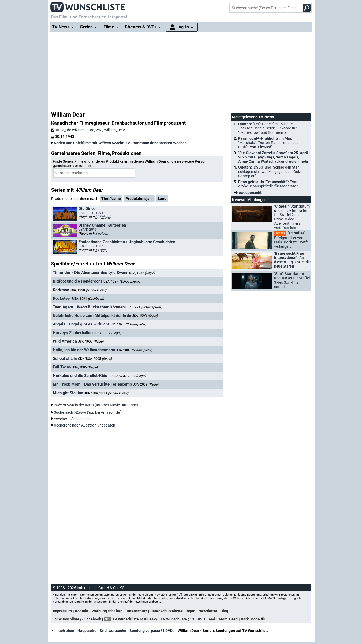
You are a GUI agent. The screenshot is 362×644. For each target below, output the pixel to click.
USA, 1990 (88, 290)
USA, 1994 (128, 324)
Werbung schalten (107, 611)
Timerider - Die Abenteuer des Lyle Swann (91, 273)
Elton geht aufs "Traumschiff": (268, 184)
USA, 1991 (88, 299)
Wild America (65, 341)
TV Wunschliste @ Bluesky (135, 619)
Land (162, 199)
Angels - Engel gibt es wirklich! (81, 324)
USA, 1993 (145, 316)
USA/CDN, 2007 (129, 376)
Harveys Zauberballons (74, 333)
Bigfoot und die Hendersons (78, 281)
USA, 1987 (122, 282)
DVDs (170, 631)
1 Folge (101, 250)
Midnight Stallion (68, 393)
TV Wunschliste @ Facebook (77, 619)
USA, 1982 (142, 273)
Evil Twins (62, 367)
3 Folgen (102, 233)
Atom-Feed (228, 619)
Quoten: (267, 128)
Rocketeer (62, 298)
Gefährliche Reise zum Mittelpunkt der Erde (92, 316)
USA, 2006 (85, 367)
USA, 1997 (108, 333)
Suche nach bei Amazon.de (87, 412)
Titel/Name (111, 199)
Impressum (62, 611)
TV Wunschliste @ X (178, 619)
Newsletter (208, 611)
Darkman (61, 290)
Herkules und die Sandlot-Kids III (82, 376)
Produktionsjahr (139, 199)
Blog (224, 611)
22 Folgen (102, 217)
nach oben (63, 631)
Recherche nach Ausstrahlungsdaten (85, 425)
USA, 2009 (145, 384)
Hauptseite (87, 631)
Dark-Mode (254, 619)
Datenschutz (136, 611)
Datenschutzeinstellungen (173, 611)
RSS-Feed (206, 619)
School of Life (65, 358)
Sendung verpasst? (146, 631)
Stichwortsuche (113, 631)
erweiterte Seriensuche (73, 419)
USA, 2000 (134, 350)
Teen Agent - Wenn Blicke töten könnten (89, 307)
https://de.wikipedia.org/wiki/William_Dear (88, 130)
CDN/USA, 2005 (95, 359)
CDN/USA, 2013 (106, 393)
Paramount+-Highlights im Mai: (268, 143)
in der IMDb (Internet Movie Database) (96, 405)
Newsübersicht (249, 193)
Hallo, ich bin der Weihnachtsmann (84, 350)
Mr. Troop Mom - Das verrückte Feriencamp (92, 384)
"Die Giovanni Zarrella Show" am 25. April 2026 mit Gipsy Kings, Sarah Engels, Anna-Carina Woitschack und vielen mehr (273, 157)
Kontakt (82, 611)
